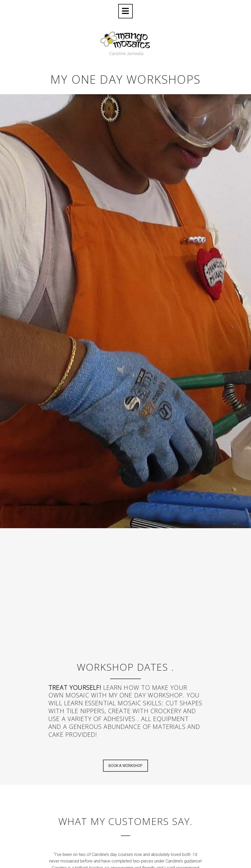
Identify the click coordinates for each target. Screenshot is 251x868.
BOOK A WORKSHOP (126, 766)
